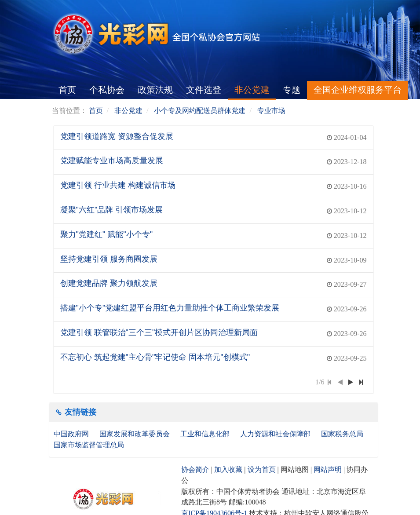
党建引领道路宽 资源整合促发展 (117, 136)
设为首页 (262, 469)
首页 (67, 90)
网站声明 (328, 469)
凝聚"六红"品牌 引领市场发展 (112, 210)
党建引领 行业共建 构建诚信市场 (118, 185)
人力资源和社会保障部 (276, 434)
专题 (292, 90)
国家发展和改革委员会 (135, 434)
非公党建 (252, 90)
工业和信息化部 (206, 434)
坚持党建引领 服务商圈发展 (109, 259)
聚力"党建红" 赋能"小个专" (107, 234)
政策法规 (155, 90)
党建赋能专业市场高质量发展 (112, 161)
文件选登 (204, 90)
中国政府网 (72, 434)
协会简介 (195, 469)
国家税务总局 (343, 434)
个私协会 (107, 90)
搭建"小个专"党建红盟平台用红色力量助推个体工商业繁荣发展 (170, 308)
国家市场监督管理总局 (89, 445)
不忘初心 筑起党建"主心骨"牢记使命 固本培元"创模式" (155, 357)
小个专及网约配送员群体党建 (200, 111)
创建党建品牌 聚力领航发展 (109, 283)
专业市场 (271, 111)
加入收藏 (228, 469)
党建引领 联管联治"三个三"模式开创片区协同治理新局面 (159, 332)
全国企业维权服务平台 (358, 90)
